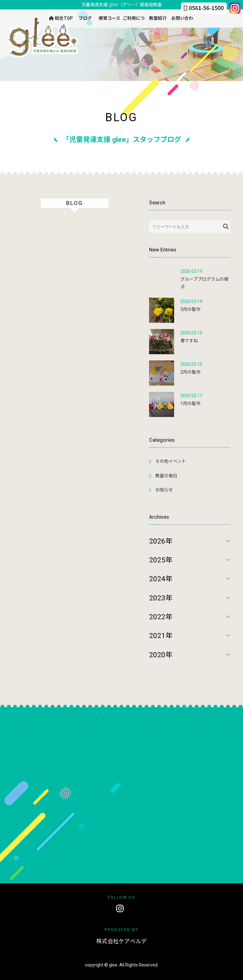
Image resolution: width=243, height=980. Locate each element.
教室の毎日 (166, 476)
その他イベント (171, 461)
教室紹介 (158, 18)
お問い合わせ (182, 21)
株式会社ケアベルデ (121, 942)
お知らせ (164, 490)
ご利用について (134, 21)
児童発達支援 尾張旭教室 (122, 5)
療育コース (109, 18)
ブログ (85, 18)
